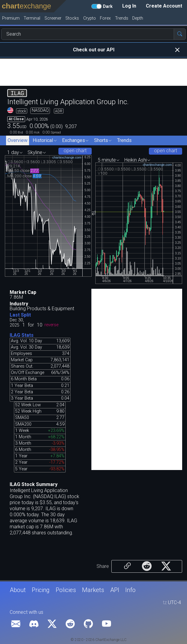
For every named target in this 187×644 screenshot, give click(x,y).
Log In (129, 6)
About (18, 590)
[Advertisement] (93, 72)
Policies (66, 590)
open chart (75, 151)
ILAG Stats (22, 335)
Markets (93, 590)
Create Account (164, 6)
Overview (18, 140)
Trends (124, 140)
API (115, 590)
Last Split (20, 315)
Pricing (41, 590)
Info (130, 590)
